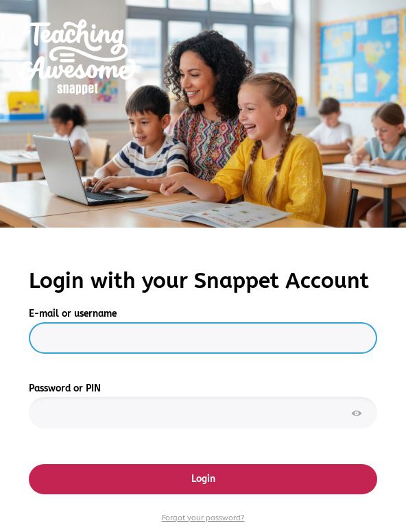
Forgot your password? (203, 518)
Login (203, 479)
